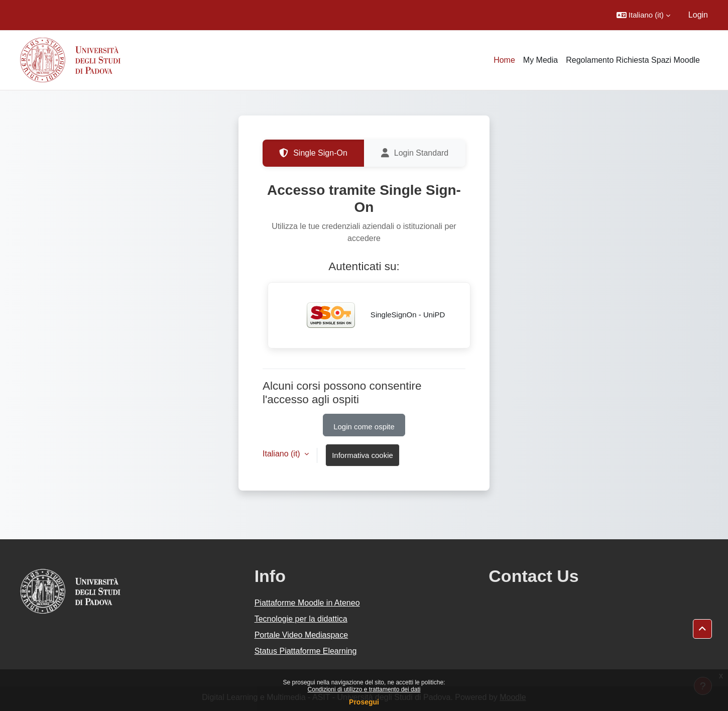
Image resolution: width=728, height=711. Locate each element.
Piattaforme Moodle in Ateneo (307, 603)
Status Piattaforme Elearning (306, 651)
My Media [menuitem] (540, 60)
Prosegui (364, 702)
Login (698, 15)
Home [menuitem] (504, 60)
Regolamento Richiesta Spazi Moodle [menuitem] (633, 60)
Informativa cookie (362, 455)
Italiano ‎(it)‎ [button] (282, 454)
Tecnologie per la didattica (301, 619)
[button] (643, 15)
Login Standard (415, 153)
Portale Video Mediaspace (301, 635)
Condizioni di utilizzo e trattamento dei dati (364, 689)
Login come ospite (364, 427)
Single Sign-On (313, 153)
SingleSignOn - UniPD (369, 315)
